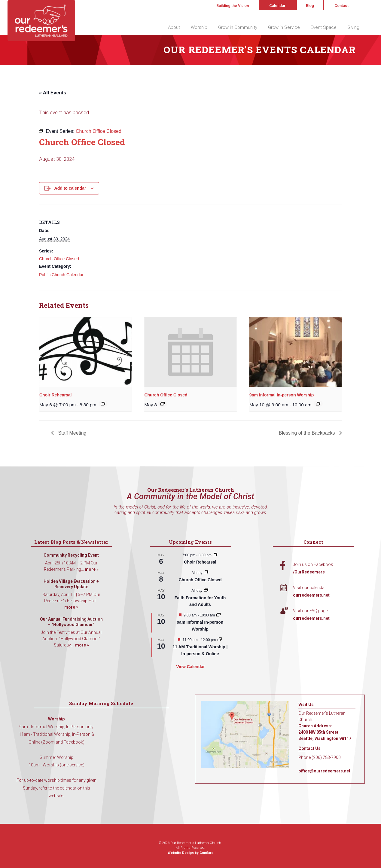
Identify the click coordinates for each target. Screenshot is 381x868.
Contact (341, 6)
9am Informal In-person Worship (282, 395)
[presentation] (85, 352)
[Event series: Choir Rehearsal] (103, 404)
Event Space (324, 27)
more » (92, 569)
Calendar (277, 6)
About (174, 27)
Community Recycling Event (71, 555)
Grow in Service (284, 27)
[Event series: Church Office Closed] (163, 404)
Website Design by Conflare (190, 853)
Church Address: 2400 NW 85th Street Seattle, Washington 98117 (325, 732)
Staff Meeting (72, 433)
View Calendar (190, 667)
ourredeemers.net (311, 595)
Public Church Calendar (61, 275)
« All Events (53, 93)
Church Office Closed (59, 259)
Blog (310, 6)
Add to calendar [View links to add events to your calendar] (70, 188)
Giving (353, 27)
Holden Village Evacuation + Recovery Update (71, 584)
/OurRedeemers (309, 572)
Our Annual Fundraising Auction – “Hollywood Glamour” (71, 622)
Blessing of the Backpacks (308, 433)
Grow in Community (238, 27)
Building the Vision (233, 6)
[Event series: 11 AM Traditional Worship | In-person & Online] (220, 640)
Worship (199, 27)
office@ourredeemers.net (324, 771)
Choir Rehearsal (55, 395)
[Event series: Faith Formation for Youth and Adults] (206, 591)
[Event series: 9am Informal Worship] (318, 404)
